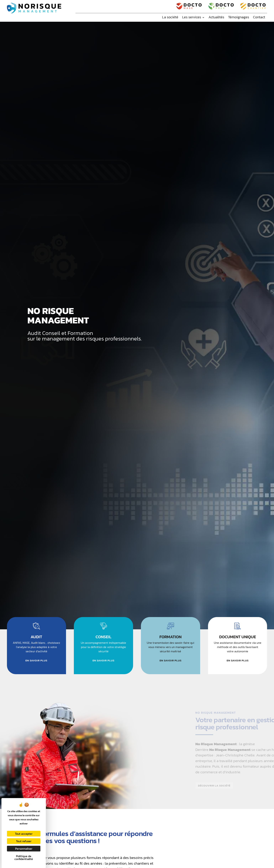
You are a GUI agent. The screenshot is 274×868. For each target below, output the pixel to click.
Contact (259, 17)
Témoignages (239, 17)
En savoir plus (36, 660)
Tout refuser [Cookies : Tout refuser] (24, 841)
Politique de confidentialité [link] (24, 857)
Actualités (216, 17)
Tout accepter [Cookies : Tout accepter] (24, 834)
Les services (192, 17)
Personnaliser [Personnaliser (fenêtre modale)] (24, 849)
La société (170, 17)
